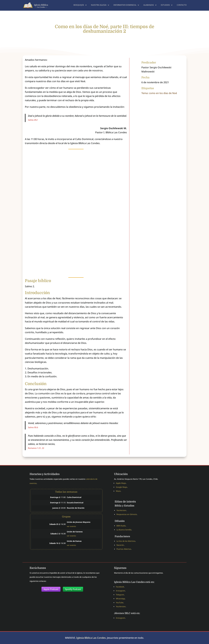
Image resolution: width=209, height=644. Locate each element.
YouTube (120, 603)
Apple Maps (121, 483)
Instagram (120, 591)
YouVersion (121, 510)
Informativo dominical (125, 6)
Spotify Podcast (73, 589)
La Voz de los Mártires (126, 541)
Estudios (165, 6)
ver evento (71, 526)
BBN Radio (121, 526)
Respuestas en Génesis (127, 514)
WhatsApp (120, 599)
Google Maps (122, 487)
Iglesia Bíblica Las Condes (91, 638)
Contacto (182, 6)
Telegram (120, 595)
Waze (118, 491)
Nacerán (120, 545)
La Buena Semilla (124, 530)
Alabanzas (149, 6)
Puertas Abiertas (124, 549)
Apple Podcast (51, 589)
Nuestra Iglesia (99, 6)
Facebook (120, 587)
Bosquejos (79, 6)
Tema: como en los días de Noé (159, 93)
